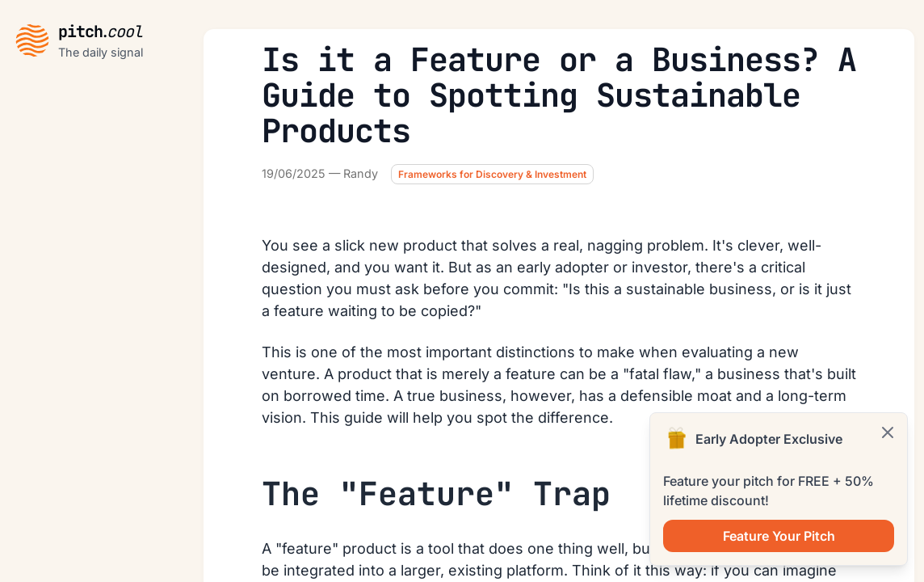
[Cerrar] (888, 432)
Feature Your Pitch (779, 536)
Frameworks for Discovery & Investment (492, 174)
